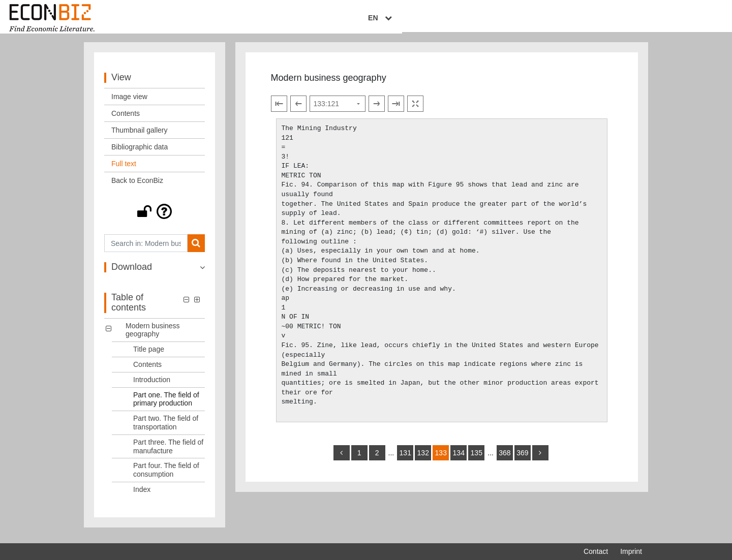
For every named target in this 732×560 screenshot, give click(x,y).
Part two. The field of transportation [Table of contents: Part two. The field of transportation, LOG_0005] (166, 429)
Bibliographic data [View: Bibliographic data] (140, 153)
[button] (155, 217)
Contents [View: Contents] (126, 119)
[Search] (196, 249)
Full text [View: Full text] (124, 170)
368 (505, 458)
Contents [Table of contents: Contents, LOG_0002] (147, 370)
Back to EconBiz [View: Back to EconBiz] (137, 186)
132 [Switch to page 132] (423, 458)
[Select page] (338, 110)
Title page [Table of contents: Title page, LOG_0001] (149, 355)
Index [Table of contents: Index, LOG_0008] (142, 495)
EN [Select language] (635, 19)
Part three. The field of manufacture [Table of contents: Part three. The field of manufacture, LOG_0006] (168, 452)
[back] (342, 458)
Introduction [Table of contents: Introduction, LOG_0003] (152, 385)
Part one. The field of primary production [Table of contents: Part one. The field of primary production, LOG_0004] (166, 405)
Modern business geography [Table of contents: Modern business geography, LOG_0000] (153, 336)
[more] (540, 458)
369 (522, 458)
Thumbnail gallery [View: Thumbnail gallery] (140, 136)
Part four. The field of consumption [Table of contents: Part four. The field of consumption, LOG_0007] (166, 476)
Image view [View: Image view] (129, 103)
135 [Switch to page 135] (477, 458)
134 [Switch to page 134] (459, 458)
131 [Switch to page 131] (405, 458)
